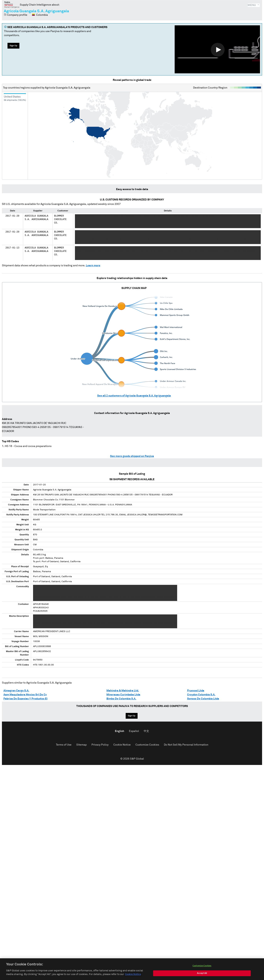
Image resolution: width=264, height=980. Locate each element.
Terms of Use (64, 745)
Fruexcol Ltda (196, 691)
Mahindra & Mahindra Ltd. (123, 691)
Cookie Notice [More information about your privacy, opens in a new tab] (133, 974)
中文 (146, 731)
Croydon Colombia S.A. (201, 695)
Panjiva (12, 5)
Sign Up (13, 46)
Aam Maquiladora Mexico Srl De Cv (25, 695)
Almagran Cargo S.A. (16, 691)
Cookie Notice (122, 745)
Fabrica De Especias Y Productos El (25, 699)
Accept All (202, 973)
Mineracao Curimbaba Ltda (123, 695)
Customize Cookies (147, 745)
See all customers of (134, 396)
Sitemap (81, 745)
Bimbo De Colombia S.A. (121, 699)
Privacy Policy (100, 745)
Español (134, 731)
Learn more (93, 266)
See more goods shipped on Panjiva (132, 456)
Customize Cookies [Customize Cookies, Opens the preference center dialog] (202, 966)
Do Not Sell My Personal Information (186, 745)
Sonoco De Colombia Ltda (203, 699)
